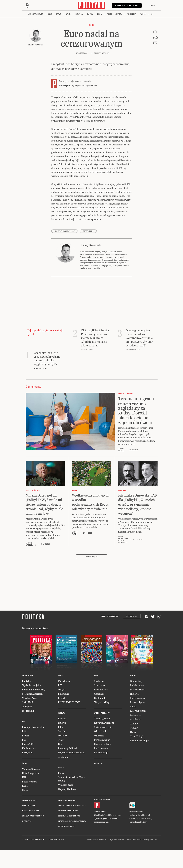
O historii (99, 754)
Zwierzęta (135, 733)
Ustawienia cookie (66, 844)
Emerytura (64, 712)
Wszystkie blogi (102, 720)
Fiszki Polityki (136, 830)
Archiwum (136, 738)
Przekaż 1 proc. (138, 720)
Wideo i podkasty (115, 14)
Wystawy (63, 754)
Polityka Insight (38, 858)
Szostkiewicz (101, 708)
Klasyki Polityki (138, 729)
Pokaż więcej (92, 575)
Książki (62, 737)
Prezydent (27, 771)
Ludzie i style (137, 704)
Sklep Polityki (137, 754)
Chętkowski (100, 716)
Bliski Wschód (29, 800)
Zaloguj (151, 6)
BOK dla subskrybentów (33, 834)
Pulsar (61, 791)
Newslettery (136, 699)
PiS (24, 750)
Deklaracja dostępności (69, 834)
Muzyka (62, 741)
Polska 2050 (28, 762)
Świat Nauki (28, 720)
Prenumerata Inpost (110, 635)
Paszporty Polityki (68, 766)
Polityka (26, 699)
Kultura (79, 14)
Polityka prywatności (68, 829)
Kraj (50, 14)
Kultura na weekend (104, 741)
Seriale (62, 750)
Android (102, 830)
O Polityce (27, 839)
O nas (133, 750)
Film (61, 745)
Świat (59, 14)
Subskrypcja (132, 635)
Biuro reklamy (29, 824)
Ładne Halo (103, 858)
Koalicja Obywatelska (33, 745)
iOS (95, 830)
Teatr (61, 758)
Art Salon (63, 775)
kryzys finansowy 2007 (65, 249)
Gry (60, 762)
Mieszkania (64, 699)
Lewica (26, 754)
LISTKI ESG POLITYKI (69, 720)
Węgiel (62, 708)
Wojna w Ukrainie (31, 787)
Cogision (96, 858)
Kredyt (62, 716)
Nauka (90, 14)
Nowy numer (37, 14)
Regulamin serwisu (67, 819)
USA (24, 796)
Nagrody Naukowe (67, 807)
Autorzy (134, 742)
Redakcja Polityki (30, 819)
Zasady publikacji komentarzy (72, 824)
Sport (133, 725)
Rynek (68, 14)
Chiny (25, 808)
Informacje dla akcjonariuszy (72, 839)
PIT (60, 704)
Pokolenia (131, 14)
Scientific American (32, 712)
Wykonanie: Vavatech (117, 858)
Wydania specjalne (32, 704)
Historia (134, 712)
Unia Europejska (31, 791)
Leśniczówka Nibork (56, 858)
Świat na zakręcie (103, 745)
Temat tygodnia (102, 737)
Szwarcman (100, 704)
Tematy (134, 746)
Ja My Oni (27, 725)
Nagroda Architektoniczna (72, 771)
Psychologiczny (102, 758)
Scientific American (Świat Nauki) (72, 797)
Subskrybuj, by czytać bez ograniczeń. (78, 86)
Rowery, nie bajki (103, 762)
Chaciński (99, 712)
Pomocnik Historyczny (34, 708)
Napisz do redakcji (31, 829)
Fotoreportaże (137, 708)
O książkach (100, 750)
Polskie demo (101, 766)
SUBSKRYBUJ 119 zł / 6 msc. (126, 6)
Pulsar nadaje (101, 771)
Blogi (100, 14)
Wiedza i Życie (30, 716)
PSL (24, 758)
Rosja (25, 804)
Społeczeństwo (138, 716)
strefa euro (88, 249)
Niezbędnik (28, 729)
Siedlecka (99, 699)
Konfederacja (29, 766)
